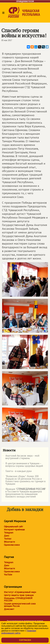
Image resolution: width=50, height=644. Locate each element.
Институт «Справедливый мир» (20, 592)
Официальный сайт (14, 527)
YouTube (8, 575)
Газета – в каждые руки (17, 472)
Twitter (8, 539)
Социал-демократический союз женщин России (20, 605)
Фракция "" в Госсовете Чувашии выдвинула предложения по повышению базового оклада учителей (24, 493)
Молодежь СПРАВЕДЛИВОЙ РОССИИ (18, 599)
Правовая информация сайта (19, 632)
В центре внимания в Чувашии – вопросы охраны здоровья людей (23, 465)
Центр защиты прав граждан (19, 595)
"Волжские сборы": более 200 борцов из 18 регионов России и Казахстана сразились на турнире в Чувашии (24, 480)
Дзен (7, 536)
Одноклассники (12, 545)
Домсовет (9, 609)
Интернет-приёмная (14, 530)
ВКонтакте (9, 542)
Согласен (25, 640)
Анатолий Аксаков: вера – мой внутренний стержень (21, 457)
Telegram (9, 533)
